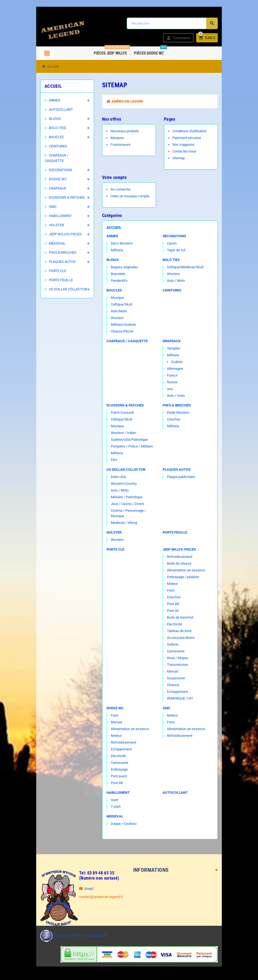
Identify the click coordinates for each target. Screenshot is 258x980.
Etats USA (117, 477)
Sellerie (174, 644)
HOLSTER (53, 220)
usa (171, 389)
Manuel (174, 671)
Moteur (173, 584)
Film (113, 460)
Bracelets (117, 274)
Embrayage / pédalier (184, 577)
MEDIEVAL (54, 238)
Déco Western (121, 243)
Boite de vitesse (180, 563)
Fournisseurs (119, 145)
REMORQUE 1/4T (181, 698)
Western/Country (123, 484)
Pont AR (174, 604)
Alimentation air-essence (187, 570)
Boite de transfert (181, 617)
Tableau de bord (180, 631)
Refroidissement (181, 557)
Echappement (179, 692)
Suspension (177, 678)
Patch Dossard (121, 413)
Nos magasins (185, 145)
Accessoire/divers (182, 638)
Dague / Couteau (123, 824)
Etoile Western (179, 413)
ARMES (52, 100)
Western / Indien (122, 433)
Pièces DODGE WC (150, 51)
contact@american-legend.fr (98, 897)
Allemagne (176, 369)
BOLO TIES (54, 128)
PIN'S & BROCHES (60, 247)
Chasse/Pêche (121, 331)
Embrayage (118, 769)
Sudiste (178, 362)
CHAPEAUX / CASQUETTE (66, 155)
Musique (116, 298)
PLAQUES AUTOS (59, 256)
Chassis (174, 685)
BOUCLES (53, 137)
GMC (50, 201)
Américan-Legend (124, 101)
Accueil (113, 228)
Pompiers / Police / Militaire (131, 446)
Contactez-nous (185, 151)
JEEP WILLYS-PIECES (62, 229)
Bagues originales (123, 267)
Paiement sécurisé (188, 138)
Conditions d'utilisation (191, 131)
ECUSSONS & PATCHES (64, 192)
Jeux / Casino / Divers (126, 504)
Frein (172, 590)
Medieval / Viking (123, 523)
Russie (173, 382)
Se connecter (120, 189)
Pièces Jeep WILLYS (112, 51)
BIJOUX (52, 119)
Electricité (176, 624)
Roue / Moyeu (179, 658)
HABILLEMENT (57, 210)
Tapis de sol (177, 250)
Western (175, 274)
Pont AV (174, 611)
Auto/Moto (118, 311)
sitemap (180, 158)
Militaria (116, 250)
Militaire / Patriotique (125, 497)
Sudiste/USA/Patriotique (128, 440)
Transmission (179, 665)
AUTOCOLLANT (58, 109)
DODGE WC (55, 174)
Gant (113, 800)
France (173, 375)
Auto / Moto (177, 281)
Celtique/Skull (120, 304)
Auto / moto (177, 396)
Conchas (175, 419)
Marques (116, 138)
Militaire (174, 355)
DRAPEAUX (55, 183)
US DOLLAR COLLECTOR (65, 284)
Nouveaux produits (124, 131)
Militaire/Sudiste (122, 325)
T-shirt (115, 807)
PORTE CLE (55, 265)
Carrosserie (177, 651)
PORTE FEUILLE (58, 275)
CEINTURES (55, 146)
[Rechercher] (173, 23)
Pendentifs (118, 281)
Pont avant (118, 776)
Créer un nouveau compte (129, 196)
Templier (175, 348)
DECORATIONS (58, 165)
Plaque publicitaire (182, 477)
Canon (173, 243)
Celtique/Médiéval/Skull (186, 267)
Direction (175, 597)
